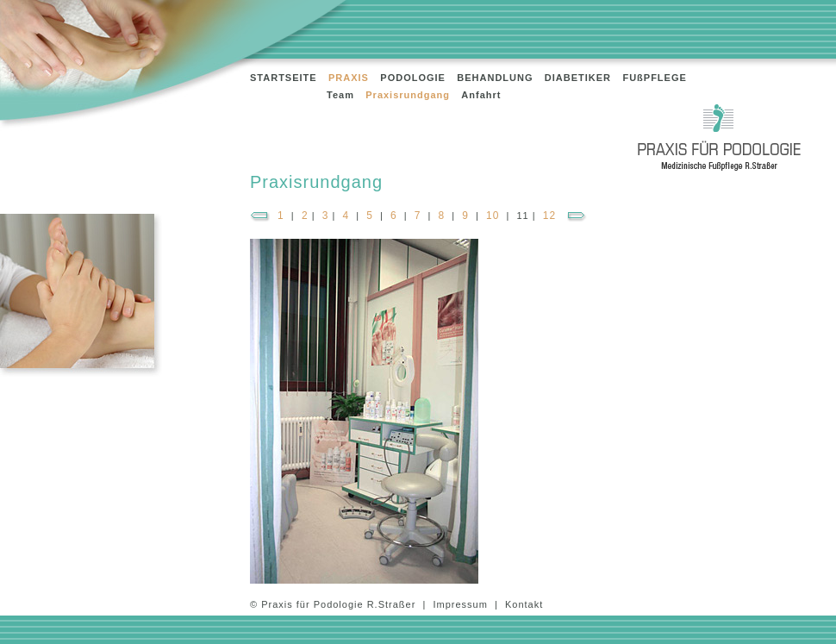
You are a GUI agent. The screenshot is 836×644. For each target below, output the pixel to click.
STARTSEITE (284, 78)
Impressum (460, 604)
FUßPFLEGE (654, 78)
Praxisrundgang (408, 95)
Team (340, 95)
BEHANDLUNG (495, 78)
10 (493, 216)
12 (549, 216)
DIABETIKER (578, 78)
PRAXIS (349, 78)
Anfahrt (481, 95)
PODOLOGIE (413, 78)
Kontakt (524, 604)
